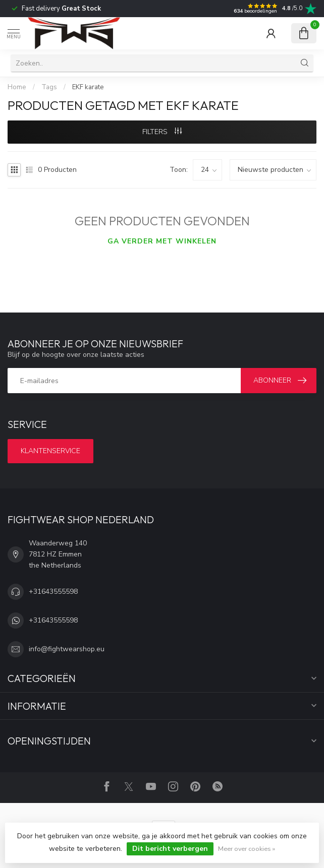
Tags (49, 87)
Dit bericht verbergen (170, 849)
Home (17, 87)
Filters (162, 132)
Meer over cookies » (247, 849)
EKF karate (88, 87)
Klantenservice (50, 451)
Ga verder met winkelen (162, 241)
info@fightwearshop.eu (67, 649)
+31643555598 (53, 592)
